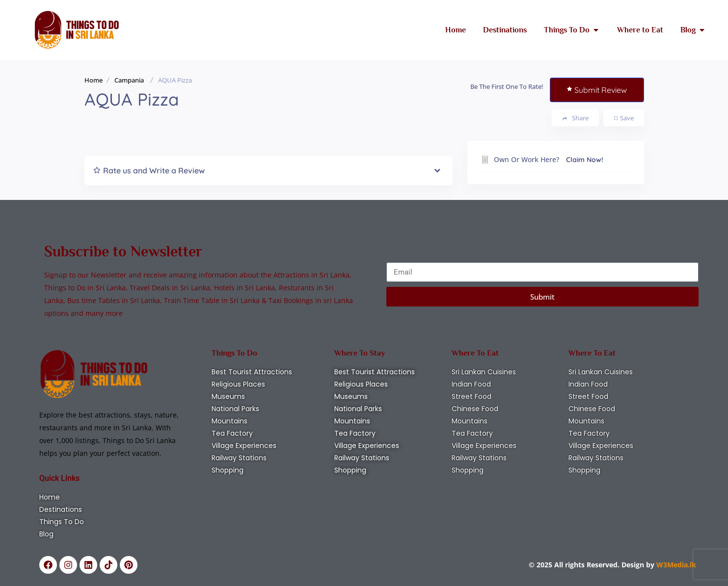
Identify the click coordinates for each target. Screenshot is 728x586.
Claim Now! (585, 160)
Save (624, 118)
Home (94, 80)
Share (576, 118)
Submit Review (597, 90)
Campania (129, 80)
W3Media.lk (675, 565)
